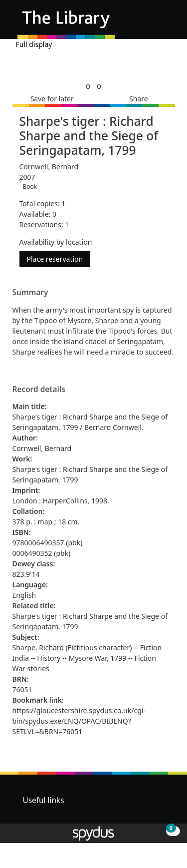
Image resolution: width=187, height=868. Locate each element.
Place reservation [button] (59, 258)
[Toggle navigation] (164, 23)
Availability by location (56, 242)
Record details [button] (39, 390)
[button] (152, 23)
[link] (88, 86)
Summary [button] (30, 293)
